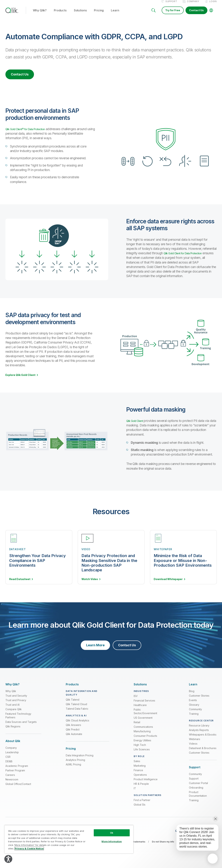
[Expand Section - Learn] (193, 688)
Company (193, 5)
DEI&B (9, 765)
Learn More (95, 649)
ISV (136, 700)
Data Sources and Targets (21, 726)
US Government (143, 721)
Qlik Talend (73, 703)
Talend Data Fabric (77, 712)
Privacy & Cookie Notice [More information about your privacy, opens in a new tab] (29, 848)
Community (195, 713)
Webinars (195, 743)
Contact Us (196, 14)
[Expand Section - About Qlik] (13, 745)
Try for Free (173, 14)
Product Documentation (198, 798)
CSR (8, 761)
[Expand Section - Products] (72, 688)
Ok (112, 833)
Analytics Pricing (75, 764)
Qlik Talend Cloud (76, 708)
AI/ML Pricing (73, 768)
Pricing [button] (99, 14)
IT (135, 792)
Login (213, 5)
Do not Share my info (163, 845)
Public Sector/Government (145, 715)
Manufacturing (142, 735)
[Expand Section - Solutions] (140, 688)
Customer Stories (199, 699)
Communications (143, 731)
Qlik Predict (73, 733)
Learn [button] (115, 14)
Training (194, 718)
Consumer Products (145, 740)
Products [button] (60, 14)
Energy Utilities (142, 744)
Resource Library (199, 729)
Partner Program (15, 774)
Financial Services (144, 704)
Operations (140, 779)
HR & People (141, 788)
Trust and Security (16, 699)
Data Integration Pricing (80, 759)
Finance (138, 774)
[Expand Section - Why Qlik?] (12, 688)
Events (193, 704)
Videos (193, 747)
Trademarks (139, 845)
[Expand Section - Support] (195, 771)
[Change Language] (211, 14)
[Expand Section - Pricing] (71, 752)
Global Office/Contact (18, 788)
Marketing (140, 769)
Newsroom (12, 783)
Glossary (194, 708)
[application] (213, 859)
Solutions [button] (80, 14)
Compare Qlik (14, 713)
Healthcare (140, 709)
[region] (69, 839)
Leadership (12, 756)
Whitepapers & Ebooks (203, 738)
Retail (137, 726)
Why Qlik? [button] (40, 14)
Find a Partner (142, 804)
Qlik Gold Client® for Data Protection (31, 133)
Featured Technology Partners (18, 719)
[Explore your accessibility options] (8, 859)
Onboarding (196, 792)
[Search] (154, 14)
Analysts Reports (199, 734)
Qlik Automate (74, 738)
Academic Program (17, 770)
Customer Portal (198, 787)
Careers (10, 779)
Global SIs (140, 808)
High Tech (140, 749)
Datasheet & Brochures (203, 752)
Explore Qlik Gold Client (20, 379)
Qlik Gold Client (137, 424)
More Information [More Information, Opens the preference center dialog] (112, 841)
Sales (137, 765)
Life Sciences (142, 753)
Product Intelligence (146, 783)
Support (171, 5)
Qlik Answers (73, 729)
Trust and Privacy (16, 704)
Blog (192, 695)
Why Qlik (11, 695)
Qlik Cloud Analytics (77, 724)
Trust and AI (12, 708)
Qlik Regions (13, 730)
